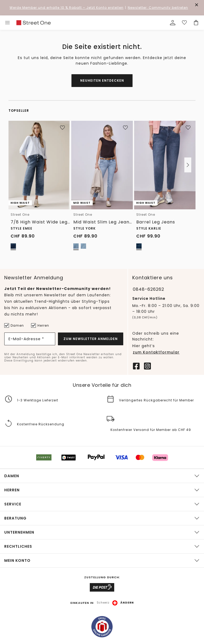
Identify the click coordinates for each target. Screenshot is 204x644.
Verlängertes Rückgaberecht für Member (156, 400)
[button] (188, 165)
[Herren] (33, 325)
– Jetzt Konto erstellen (67, 8)
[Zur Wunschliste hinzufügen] (62, 128)
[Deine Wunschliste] (184, 23)
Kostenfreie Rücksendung (41, 424)
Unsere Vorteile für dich (102, 385)
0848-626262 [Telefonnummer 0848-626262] (148, 289)
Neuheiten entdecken (102, 80)
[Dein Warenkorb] (196, 23)
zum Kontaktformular (156, 352)
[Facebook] (136, 365)
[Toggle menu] (7, 23)
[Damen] (6, 325)
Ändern (127, 603)
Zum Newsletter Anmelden (91, 338)
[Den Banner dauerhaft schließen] (197, 5)
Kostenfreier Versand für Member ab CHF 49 (151, 430)
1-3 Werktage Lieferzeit (38, 400)
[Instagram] (147, 365)
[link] (33, 23)
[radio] (13, 246)
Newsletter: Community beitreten (158, 8)
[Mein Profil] (173, 23)
